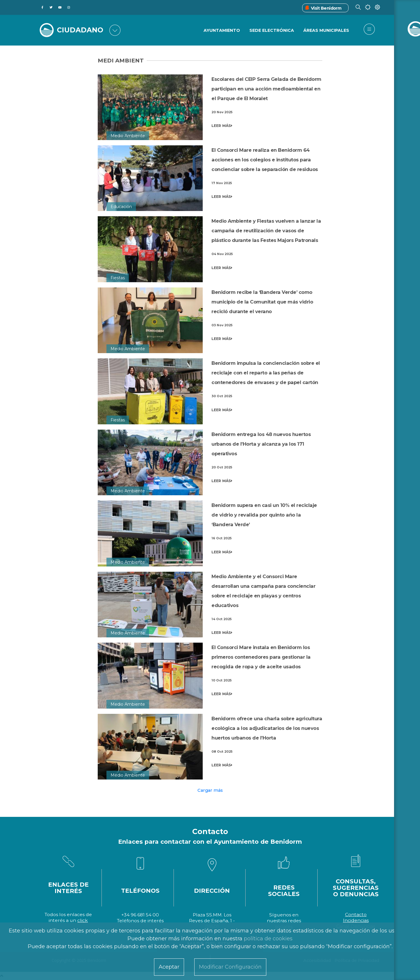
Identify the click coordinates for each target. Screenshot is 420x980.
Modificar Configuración (230, 967)
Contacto (356, 914)
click (83, 920)
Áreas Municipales (326, 31)
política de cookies (268, 939)
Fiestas (118, 278)
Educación (121, 207)
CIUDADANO (81, 30)
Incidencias (356, 920)
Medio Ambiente (128, 136)
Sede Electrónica (271, 31)
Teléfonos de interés (140, 921)
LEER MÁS (222, 126)
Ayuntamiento (221, 31)
